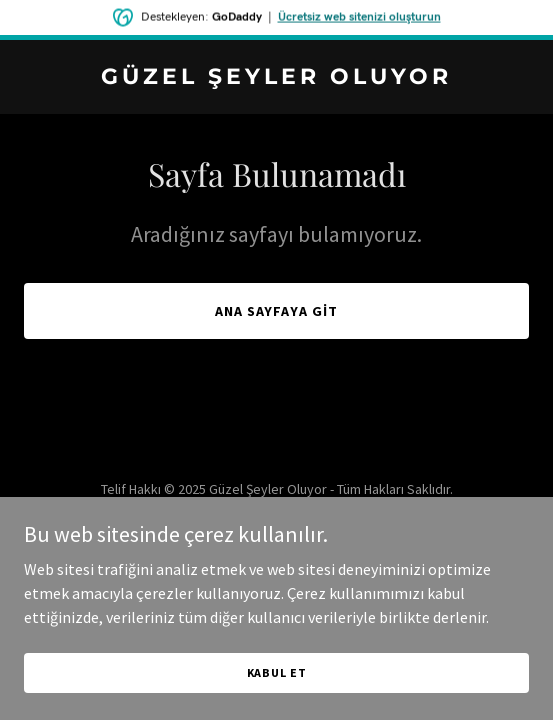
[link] (276, 78)
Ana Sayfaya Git (277, 311)
